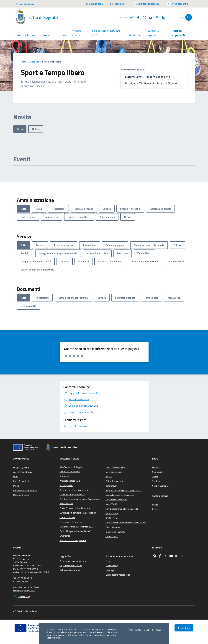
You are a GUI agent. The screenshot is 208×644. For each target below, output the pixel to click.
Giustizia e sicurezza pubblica (73, 540)
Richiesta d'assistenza (70, 570)
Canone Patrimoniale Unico (72, 495)
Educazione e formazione (71, 522)
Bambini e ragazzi (153, 33)
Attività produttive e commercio (74, 490)
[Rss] (162, 17)
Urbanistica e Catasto (115, 532)
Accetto (149, 630)
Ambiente (135, 35)
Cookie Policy (112, 566)
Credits (20, 611)
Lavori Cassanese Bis (115, 467)
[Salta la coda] (94, 4)
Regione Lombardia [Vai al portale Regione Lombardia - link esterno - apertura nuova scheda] (25, 4)
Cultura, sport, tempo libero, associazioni (78, 513)
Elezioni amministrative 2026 (106, 33)
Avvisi (155, 477)
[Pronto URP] (118, 4)
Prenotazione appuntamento (73, 561)
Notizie (36, 129)
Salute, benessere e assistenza (120, 495)
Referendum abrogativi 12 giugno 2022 (124, 490)
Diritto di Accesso (68, 517)
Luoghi (155, 505)
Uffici (16, 477)
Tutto (20, 129)
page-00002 (111, 504)
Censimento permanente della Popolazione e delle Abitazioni (80, 501)
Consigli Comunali (160, 486)
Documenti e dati (21, 495)
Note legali (111, 570)
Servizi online (112, 513)
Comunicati (157, 472)
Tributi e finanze (113, 527)
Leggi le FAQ (65, 556)
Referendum (111, 486)
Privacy (109, 561)
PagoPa (109, 477)
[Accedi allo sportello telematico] (146, 4)
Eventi (155, 509)
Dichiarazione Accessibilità (118, 575)
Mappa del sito (32, 611)
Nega (159, 630)
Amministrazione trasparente (119, 556)
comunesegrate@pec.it (24, 591)
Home (24, 62)
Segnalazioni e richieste (116, 500)
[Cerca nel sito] (189, 17)
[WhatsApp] (131, 17)
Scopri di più (184, 628)
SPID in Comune (113, 518)
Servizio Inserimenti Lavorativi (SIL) (122, 509)
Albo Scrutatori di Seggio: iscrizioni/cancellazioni (71, 469)
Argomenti (34, 62)
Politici (16, 486)
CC (15, 611)
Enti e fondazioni (21, 481)
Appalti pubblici (66, 486)
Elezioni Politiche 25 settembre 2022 (77, 527)
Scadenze (157, 481)
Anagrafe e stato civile (70, 481)
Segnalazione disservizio (71, 566)
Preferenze (135, 630)
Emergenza (65, 536)
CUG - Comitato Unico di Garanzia (75, 508)
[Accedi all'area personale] (178, 4)
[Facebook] (137, 17)
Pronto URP (21, 597)
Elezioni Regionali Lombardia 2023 (75, 531)
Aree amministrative (23, 472)
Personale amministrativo (25, 490)
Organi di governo (21, 467)
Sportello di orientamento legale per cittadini (126, 523)
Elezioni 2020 (112, 536)
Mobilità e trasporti (114, 472)
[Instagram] (156, 17)
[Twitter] (143, 17)
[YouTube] (149, 17)
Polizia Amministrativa (116, 481)
